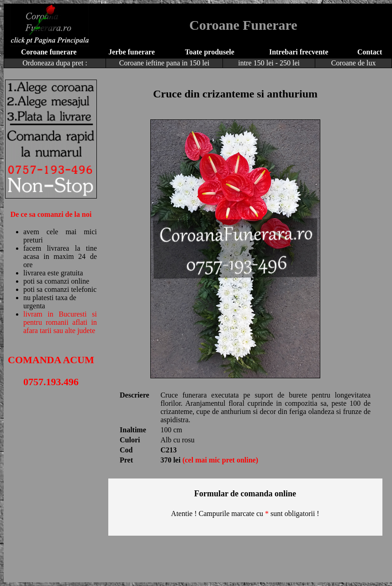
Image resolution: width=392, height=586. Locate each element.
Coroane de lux (354, 63)
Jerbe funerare (131, 52)
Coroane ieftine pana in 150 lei (164, 63)
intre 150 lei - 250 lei (269, 63)
